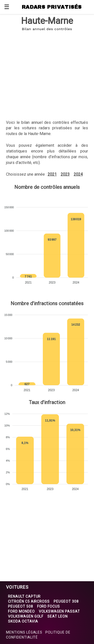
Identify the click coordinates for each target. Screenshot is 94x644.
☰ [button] (7, 7)
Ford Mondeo (21, 611)
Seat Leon (58, 616)
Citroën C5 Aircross (29, 601)
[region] (47, 72)
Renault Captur (24, 596)
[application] (47, 243)
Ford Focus (49, 606)
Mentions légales (24, 632)
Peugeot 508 (21, 606)
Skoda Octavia (23, 621)
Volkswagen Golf (26, 616)
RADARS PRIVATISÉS (52, 7)
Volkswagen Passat (59, 611)
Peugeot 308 (66, 601)
